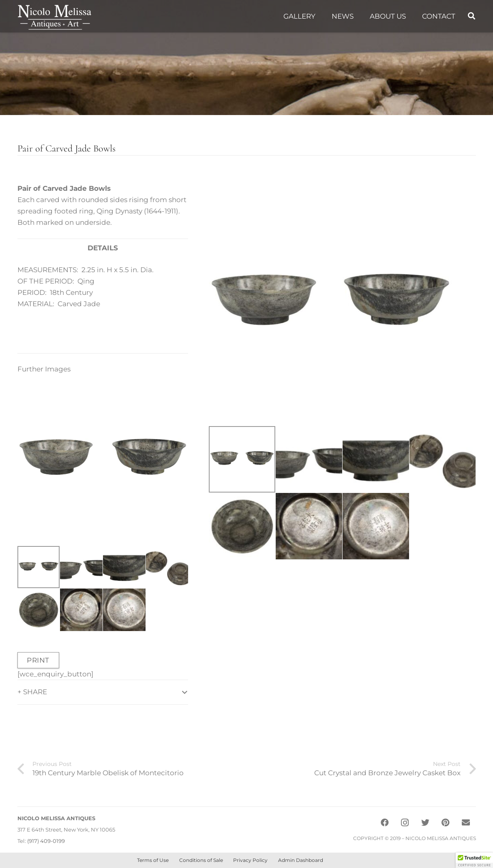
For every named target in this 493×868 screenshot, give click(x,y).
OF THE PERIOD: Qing (56, 281)
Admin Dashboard (301, 860)
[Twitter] (425, 823)
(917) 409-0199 (46, 841)
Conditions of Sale (201, 860)
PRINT (38, 660)
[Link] (54, 16)
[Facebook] (385, 823)
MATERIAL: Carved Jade (59, 304)
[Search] (472, 16)
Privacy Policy (250, 860)
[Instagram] (405, 823)
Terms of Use (153, 860)
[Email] (466, 823)
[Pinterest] (446, 823)
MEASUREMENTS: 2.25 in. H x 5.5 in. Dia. (86, 270)
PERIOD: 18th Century (55, 292)
